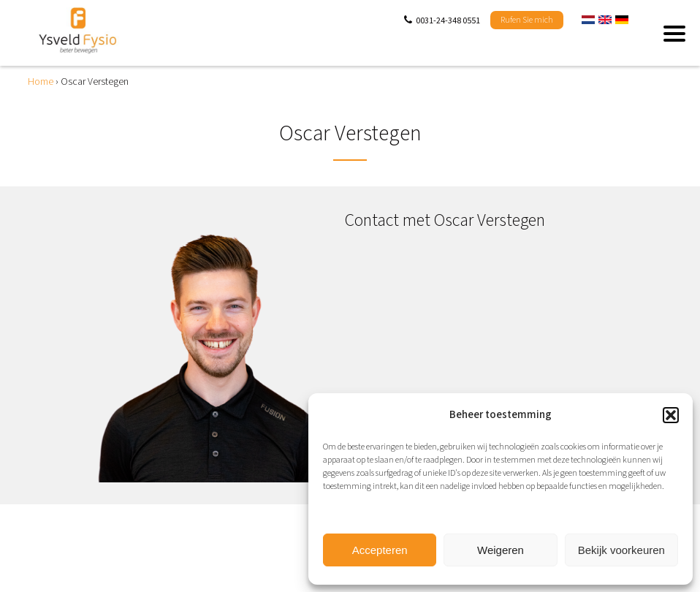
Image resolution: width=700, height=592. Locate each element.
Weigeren (501, 550)
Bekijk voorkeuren (621, 550)
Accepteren (380, 550)
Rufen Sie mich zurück (527, 22)
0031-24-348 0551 (448, 21)
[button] (671, 415)
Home (41, 82)
